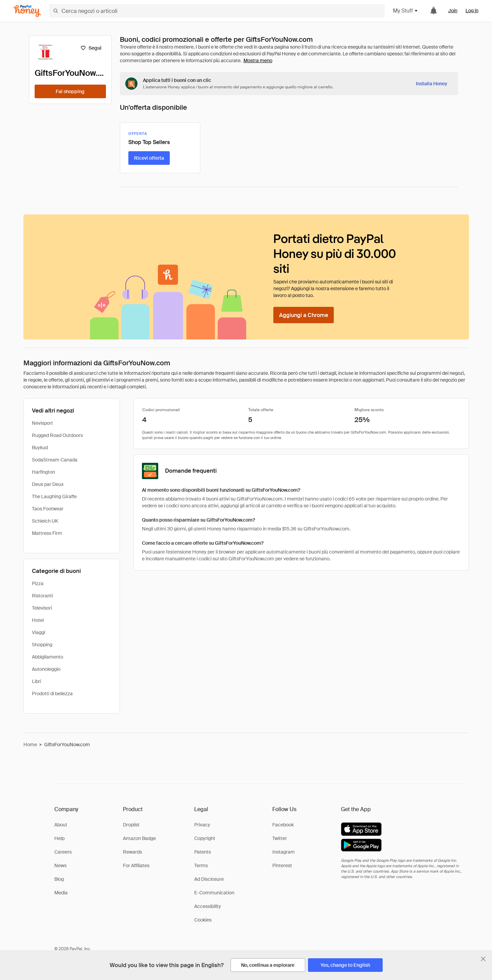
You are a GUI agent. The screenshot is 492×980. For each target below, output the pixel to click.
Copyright (205, 838)
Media (61, 893)
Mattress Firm (47, 533)
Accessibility (208, 906)
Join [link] (453, 11)
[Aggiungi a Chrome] (304, 315)
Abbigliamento (48, 657)
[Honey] (27, 11)
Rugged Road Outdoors (57, 435)
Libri (37, 681)
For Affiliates (136, 865)
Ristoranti (42, 596)
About (61, 825)
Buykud (40, 448)
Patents (203, 852)
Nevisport (42, 423)
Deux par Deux (48, 484)
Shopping (42, 645)
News (60, 865)
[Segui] (91, 48)
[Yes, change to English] (345, 965)
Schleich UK (45, 521)
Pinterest (282, 865)
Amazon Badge (139, 838)
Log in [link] (472, 11)
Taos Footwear (48, 509)
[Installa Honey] (432, 84)
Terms (201, 865)
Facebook (283, 825)
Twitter (280, 838)
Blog (59, 879)
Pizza (38, 583)
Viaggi (39, 632)
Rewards (132, 852)
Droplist (131, 825)
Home (30, 745)
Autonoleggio (46, 669)
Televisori (42, 608)
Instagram (284, 852)
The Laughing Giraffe (54, 496)
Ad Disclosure (209, 879)
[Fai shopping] (70, 91)
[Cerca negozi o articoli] (217, 11)
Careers (63, 852)
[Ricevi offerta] (149, 158)
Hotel (38, 620)
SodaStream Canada (55, 460)
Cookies (203, 920)
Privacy (202, 825)
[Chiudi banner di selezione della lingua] (483, 959)
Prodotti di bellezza (52, 694)
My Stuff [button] (406, 11)
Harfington (43, 472)
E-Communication (214, 893)
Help (59, 838)
